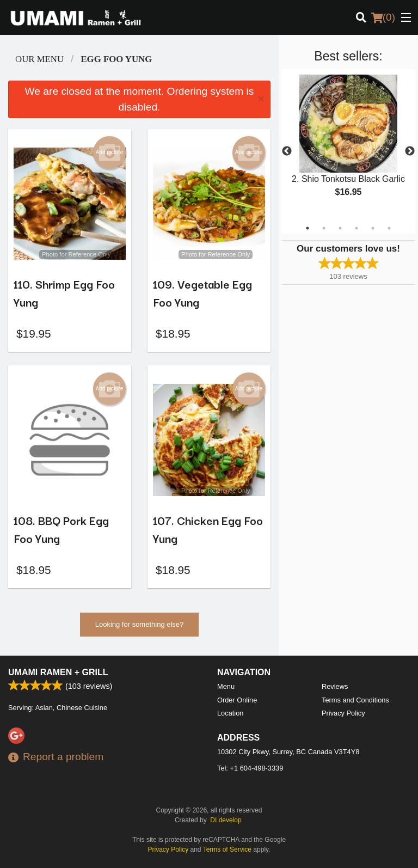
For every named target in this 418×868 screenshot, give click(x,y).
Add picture (110, 152)
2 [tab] (324, 228)
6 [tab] (389, 228)
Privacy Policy (343, 713)
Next (410, 151)
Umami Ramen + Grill (58, 672)
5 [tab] (373, 228)
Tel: (250, 768)
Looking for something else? (140, 624)
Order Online (237, 700)
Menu (226, 686)
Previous (287, 151)
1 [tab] (308, 228)
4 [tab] (356, 228)
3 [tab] (340, 228)
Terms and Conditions (355, 700)
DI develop (226, 820)
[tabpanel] (348, 145)
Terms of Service (227, 849)
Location (230, 713)
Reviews (335, 686)
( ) (383, 17)
